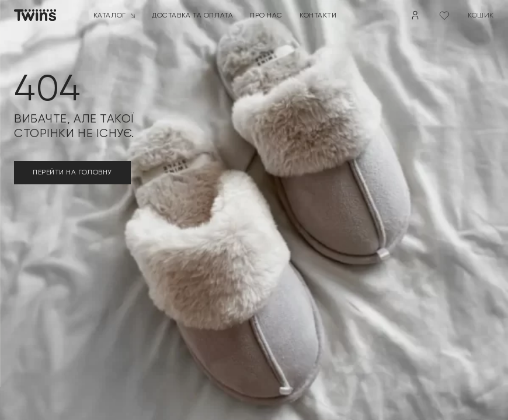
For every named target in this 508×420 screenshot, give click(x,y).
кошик (481, 15)
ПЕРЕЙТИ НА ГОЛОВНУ (72, 172)
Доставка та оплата (192, 15)
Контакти (318, 15)
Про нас (266, 15)
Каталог (114, 15)
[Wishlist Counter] (444, 15)
